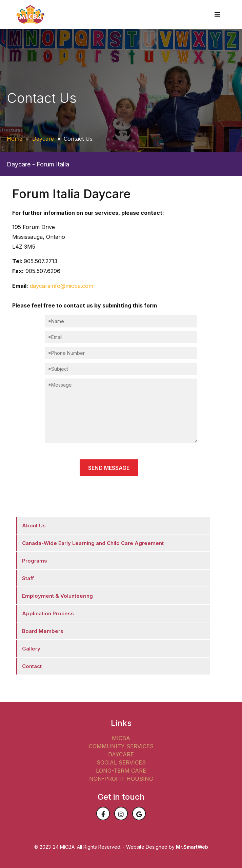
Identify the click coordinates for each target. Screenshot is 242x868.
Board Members (43, 631)
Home (15, 139)
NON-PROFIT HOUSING (121, 779)
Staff (28, 578)
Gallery (31, 649)
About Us (34, 526)
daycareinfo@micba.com (62, 286)
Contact (32, 666)
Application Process (48, 613)
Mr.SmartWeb (192, 847)
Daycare (43, 139)
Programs (35, 561)
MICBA (121, 738)
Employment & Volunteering (57, 596)
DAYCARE (121, 754)
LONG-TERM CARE (121, 771)
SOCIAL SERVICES (121, 762)
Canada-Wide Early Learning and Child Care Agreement (93, 543)
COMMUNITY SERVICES (121, 746)
